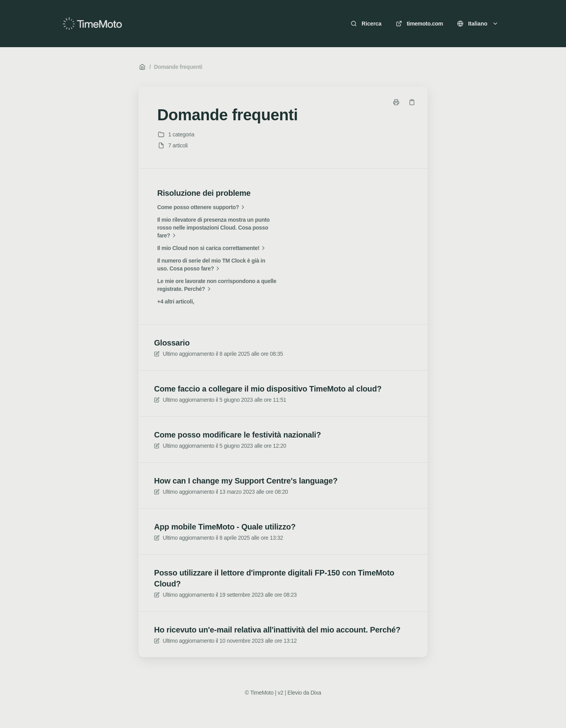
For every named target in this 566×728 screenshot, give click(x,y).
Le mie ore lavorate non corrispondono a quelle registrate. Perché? (217, 285)
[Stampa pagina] (396, 102)
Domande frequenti (178, 67)
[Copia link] (412, 102)
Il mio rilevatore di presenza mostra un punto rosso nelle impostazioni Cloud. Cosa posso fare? (213, 228)
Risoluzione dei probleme (204, 193)
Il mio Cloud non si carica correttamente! (212, 248)
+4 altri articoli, (176, 301)
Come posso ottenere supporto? (202, 207)
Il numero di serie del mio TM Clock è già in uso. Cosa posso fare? (211, 265)
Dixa (316, 693)
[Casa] (92, 24)
